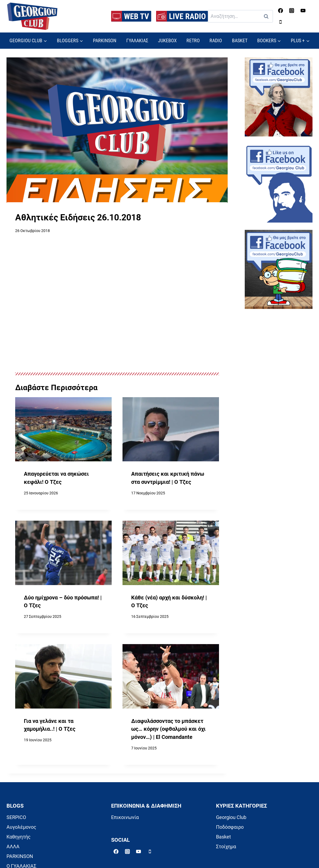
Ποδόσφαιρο (230, 827)
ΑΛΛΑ (13, 846)
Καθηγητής (19, 837)
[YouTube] (303, 11)
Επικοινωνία (125, 817)
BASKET (240, 40)
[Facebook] (281, 11)
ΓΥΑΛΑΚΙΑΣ (137, 40)
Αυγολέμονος (21, 827)
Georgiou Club (231, 817)
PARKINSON (105, 40)
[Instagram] (292, 11)
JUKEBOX (167, 40)
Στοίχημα (226, 846)
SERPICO (16, 817)
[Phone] (281, 22)
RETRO (193, 40)
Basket (223, 837)
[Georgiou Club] (32, 16)
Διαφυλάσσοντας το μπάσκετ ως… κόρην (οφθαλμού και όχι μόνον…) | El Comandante (168, 729)
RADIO (216, 40)
